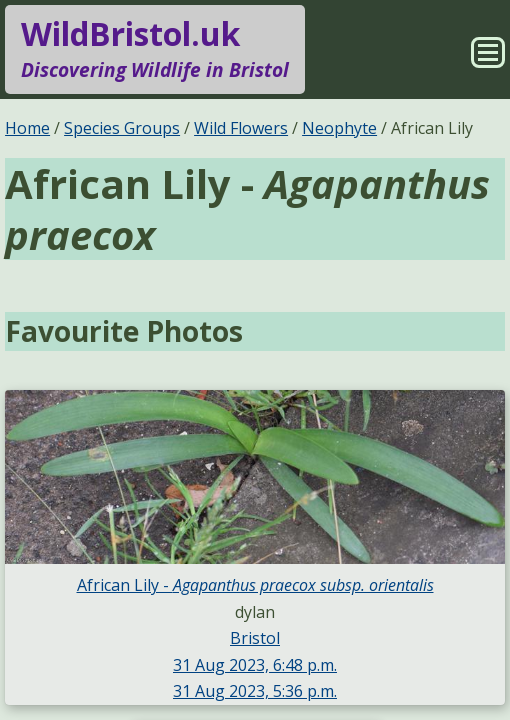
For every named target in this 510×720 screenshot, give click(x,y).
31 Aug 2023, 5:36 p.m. (255, 691)
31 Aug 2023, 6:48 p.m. (255, 665)
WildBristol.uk (155, 49)
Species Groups (122, 128)
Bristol (255, 638)
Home (27, 128)
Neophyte (339, 128)
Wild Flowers (241, 128)
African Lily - (255, 585)
